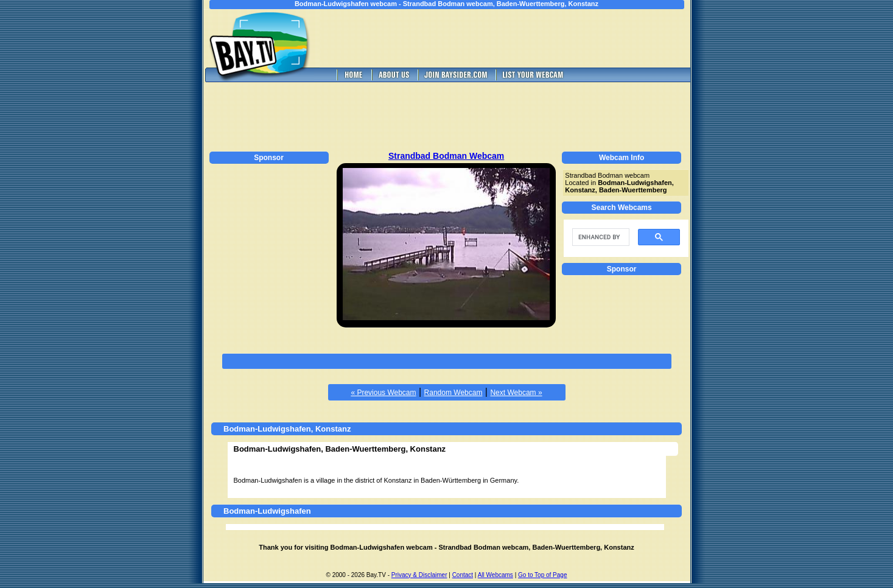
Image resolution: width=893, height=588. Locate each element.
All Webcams (496, 575)
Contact (463, 575)
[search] (600, 237)
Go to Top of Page (542, 575)
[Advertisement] (513, 38)
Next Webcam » (516, 393)
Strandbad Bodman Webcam (446, 156)
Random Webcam (454, 393)
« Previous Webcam (383, 393)
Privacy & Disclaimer (419, 575)
